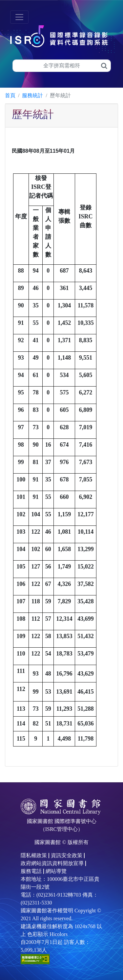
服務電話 (31, 871)
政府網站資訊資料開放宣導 (52, 863)
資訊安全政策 (67, 855)
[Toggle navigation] (19, 17)
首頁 (10, 95)
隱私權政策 (34, 855)
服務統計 (32, 95)
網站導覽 (56, 871)
